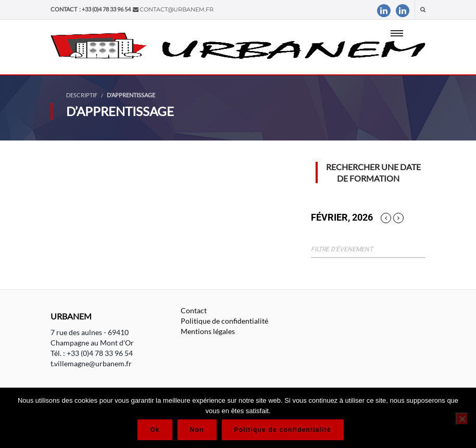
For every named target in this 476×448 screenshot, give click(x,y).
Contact (194, 310)
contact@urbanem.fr (177, 9)
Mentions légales (208, 331)
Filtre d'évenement (342, 249)
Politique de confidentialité (224, 321)
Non (197, 430)
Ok (155, 430)
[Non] (462, 419)
